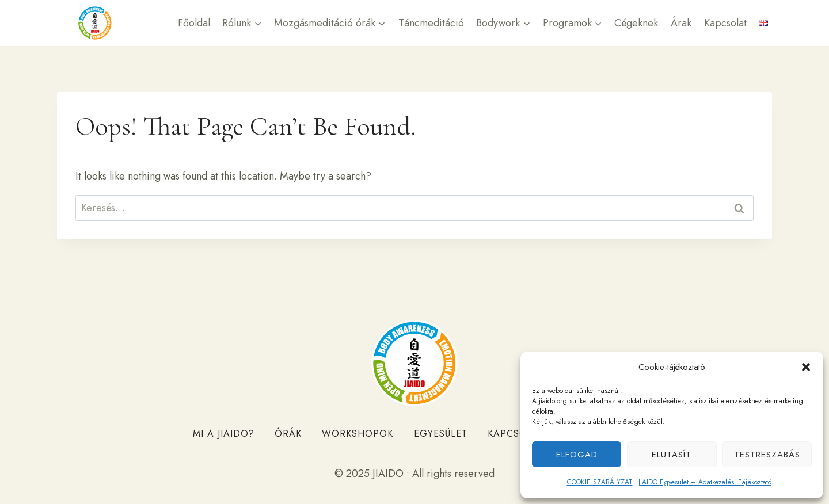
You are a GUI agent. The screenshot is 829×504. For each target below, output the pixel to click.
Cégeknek (636, 23)
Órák (288, 434)
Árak (681, 23)
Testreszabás (767, 455)
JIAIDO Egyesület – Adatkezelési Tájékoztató (705, 482)
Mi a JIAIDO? (224, 434)
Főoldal (194, 23)
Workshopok (358, 434)
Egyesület (441, 434)
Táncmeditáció (431, 23)
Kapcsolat (725, 23)
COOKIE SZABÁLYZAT (600, 482)
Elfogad (577, 455)
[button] (806, 367)
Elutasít (672, 455)
